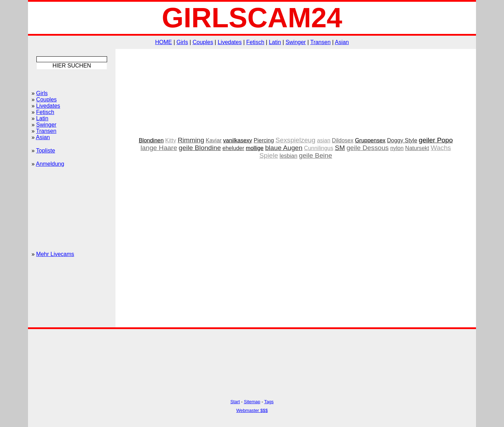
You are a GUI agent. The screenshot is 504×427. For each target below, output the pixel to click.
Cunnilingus (319, 148)
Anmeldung (50, 164)
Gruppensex (370, 140)
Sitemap (252, 402)
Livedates (230, 42)
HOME (163, 42)
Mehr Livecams (55, 254)
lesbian (289, 156)
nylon (397, 148)
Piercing (264, 140)
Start (235, 402)
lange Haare (159, 148)
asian (324, 140)
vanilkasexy (238, 140)
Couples (203, 42)
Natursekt (417, 148)
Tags (269, 402)
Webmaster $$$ (252, 410)
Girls (182, 42)
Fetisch (255, 42)
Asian (342, 42)
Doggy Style (402, 140)
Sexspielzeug (295, 140)
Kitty (171, 140)
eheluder (233, 148)
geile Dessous (368, 148)
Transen (320, 42)
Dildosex (342, 140)
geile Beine (316, 155)
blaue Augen (284, 148)
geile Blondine (200, 148)
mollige (255, 148)
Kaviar (214, 140)
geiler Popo (436, 140)
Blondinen (151, 140)
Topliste (45, 151)
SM (340, 148)
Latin (275, 42)
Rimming (191, 140)
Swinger (296, 42)
